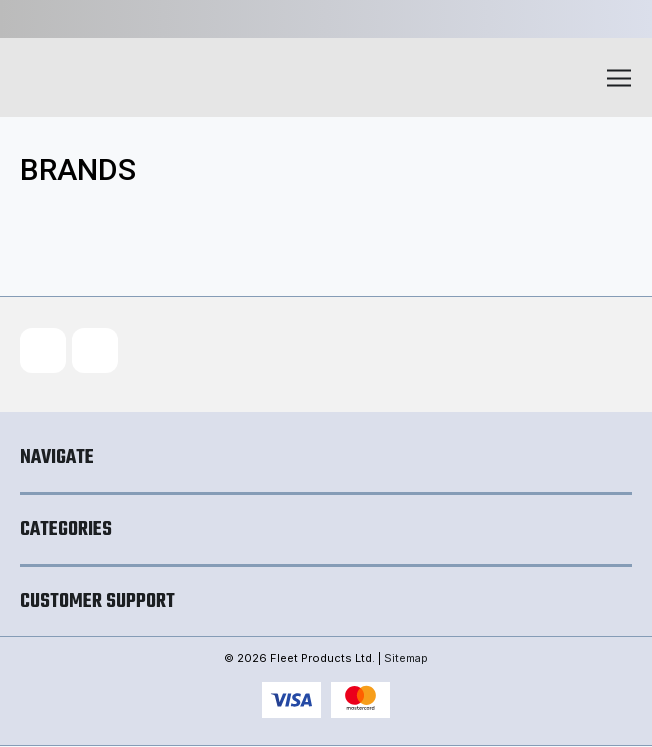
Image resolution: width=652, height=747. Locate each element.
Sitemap (406, 659)
